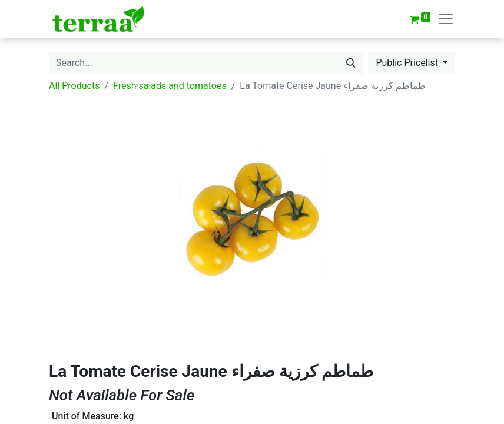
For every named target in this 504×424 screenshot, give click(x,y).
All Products (74, 86)
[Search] (351, 63)
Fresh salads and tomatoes (170, 86)
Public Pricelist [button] (408, 63)
